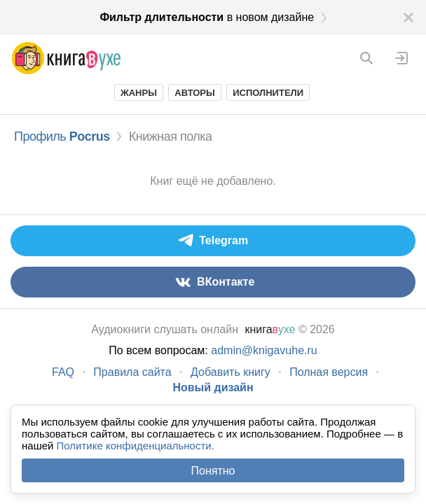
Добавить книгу (231, 372)
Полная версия (329, 372)
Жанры (139, 93)
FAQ (63, 372)
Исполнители (268, 93)
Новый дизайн (213, 387)
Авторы (194, 93)
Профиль (62, 136)
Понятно (213, 471)
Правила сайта (132, 372)
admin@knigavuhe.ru (264, 350)
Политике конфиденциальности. (136, 446)
